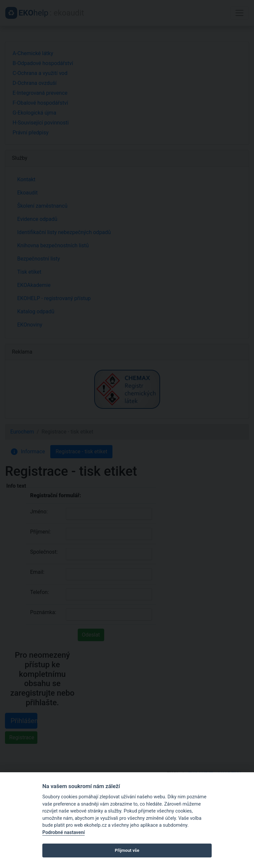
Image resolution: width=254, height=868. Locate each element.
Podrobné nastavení (63, 833)
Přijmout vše (127, 850)
